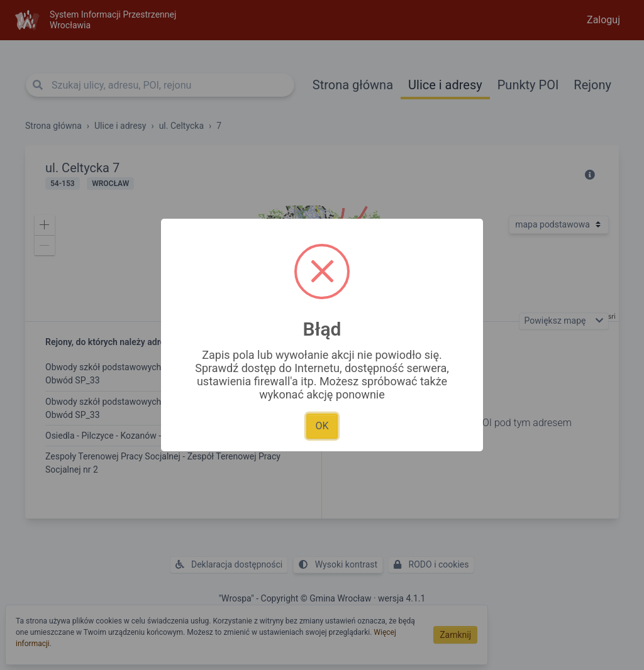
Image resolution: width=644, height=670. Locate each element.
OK (322, 426)
